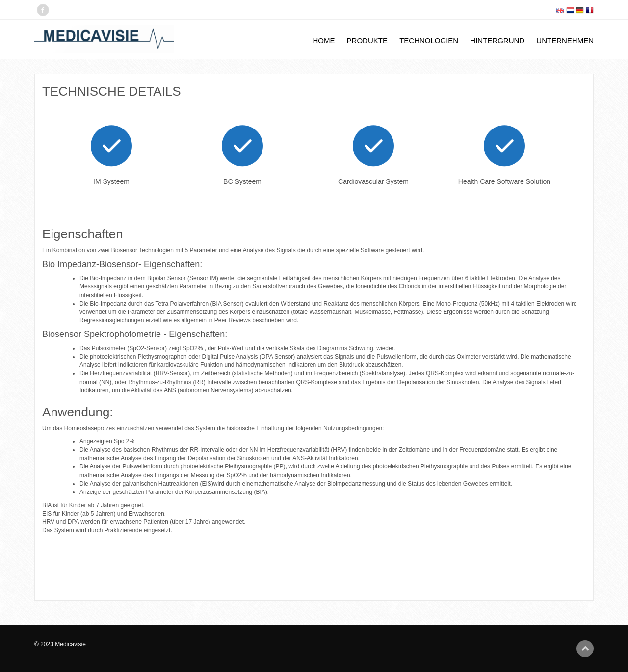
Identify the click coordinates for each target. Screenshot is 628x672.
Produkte (367, 40)
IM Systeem (111, 181)
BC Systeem (242, 181)
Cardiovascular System (373, 181)
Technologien (429, 40)
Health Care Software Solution (504, 181)
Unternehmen (565, 40)
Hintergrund (497, 40)
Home (324, 40)
